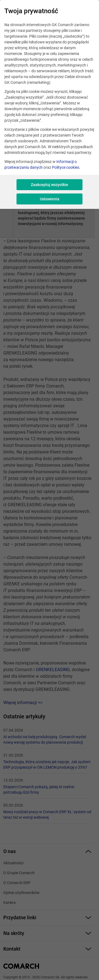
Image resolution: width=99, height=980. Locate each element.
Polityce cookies (66, 167)
